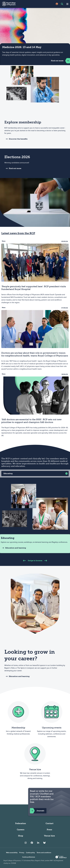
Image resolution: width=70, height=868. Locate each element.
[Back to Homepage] (17, 4)
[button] (35, 474)
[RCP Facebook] (32, 843)
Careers (21, 830)
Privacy (22, 853)
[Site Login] (57, 4)
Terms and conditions (44, 853)
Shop (21, 836)
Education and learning (13, 548)
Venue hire (49, 836)
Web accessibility (12, 853)
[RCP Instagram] (26, 843)
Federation (21, 823)
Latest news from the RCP (18, 233)
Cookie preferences (29, 857)
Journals (37, 811)
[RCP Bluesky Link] (44, 843)
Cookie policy (30, 853)
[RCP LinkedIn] (38, 843)
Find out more (60, 61)
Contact (49, 823)
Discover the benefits (16, 139)
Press (49, 830)
